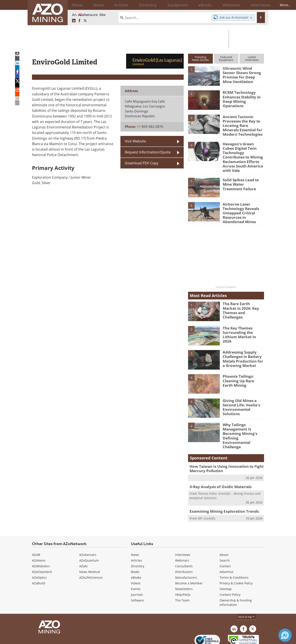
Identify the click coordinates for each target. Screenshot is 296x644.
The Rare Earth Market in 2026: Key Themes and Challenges (243, 295)
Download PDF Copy (142, 163)
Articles (136, 540)
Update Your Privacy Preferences (65, 638)
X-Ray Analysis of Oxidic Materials (218, 467)
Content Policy (230, 574)
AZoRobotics (41, 546)
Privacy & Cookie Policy (236, 563)
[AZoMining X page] (85, 21)
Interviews (183, 534)
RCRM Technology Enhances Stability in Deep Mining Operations (243, 96)
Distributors (184, 551)
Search (225, 540)
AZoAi (83, 546)
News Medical (90, 551)
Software (137, 580)
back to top (247, 596)
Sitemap (226, 568)
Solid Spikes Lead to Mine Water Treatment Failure (242, 174)
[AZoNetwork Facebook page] (79, 21)
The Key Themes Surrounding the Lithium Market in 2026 (243, 320)
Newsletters (184, 568)
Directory (136, 5)
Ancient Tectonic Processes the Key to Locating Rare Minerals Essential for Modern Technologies (242, 125)
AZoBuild (39, 563)
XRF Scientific (207, 497)
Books (135, 551)
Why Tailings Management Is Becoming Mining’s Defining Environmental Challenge (242, 420)
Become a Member (189, 563)
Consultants (184, 546)
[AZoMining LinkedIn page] (74, 21)
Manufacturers (186, 557)
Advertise (226, 551)
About (224, 534)
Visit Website (135, 141)
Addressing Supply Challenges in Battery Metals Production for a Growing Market (242, 346)
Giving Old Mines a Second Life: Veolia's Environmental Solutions (243, 392)
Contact (225, 546)
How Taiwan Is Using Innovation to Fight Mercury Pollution (223, 449)
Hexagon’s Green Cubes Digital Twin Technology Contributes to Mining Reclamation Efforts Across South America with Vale (242, 151)
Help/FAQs (183, 574)
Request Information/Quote (148, 152)
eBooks (136, 557)
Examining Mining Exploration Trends (221, 491)
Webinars (182, 540)
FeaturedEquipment (226, 58)
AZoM (36, 534)
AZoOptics (39, 557)
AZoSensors (88, 534)
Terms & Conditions (234, 557)
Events (136, 568)
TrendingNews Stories (200, 58)
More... (258, 5)
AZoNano (39, 540)
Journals (137, 574)
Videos (136, 563)
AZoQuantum (89, 540)
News (135, 534)
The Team (182, 580)
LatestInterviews (252, 58)
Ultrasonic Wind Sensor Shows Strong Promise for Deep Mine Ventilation (242, 74)
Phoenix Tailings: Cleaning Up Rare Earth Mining (242, 368)
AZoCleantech (42, 551)
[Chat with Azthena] (285, 635)
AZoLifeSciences (91, 557)
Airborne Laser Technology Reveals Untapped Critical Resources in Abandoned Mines (243, 202)
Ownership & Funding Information (236, 582)
